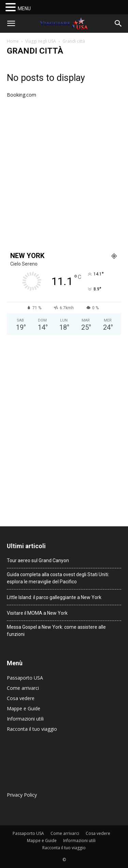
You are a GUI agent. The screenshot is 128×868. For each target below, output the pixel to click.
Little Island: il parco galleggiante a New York (54, 597)
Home (13, 41)
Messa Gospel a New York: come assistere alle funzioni (56, 631)
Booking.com (22, 95)
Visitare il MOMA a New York (37, 613)
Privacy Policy (22, 795)
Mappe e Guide (24, 708)
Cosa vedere (21, 698)
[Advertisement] (64, 175)
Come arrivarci (23, 688)
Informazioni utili (25, 719)
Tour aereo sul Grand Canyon (38, 560)
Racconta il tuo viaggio (32, 729)
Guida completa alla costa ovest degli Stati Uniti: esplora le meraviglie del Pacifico (58, 578)
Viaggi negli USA (41, 41)
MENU (24, 9)
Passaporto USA (25, 678)
